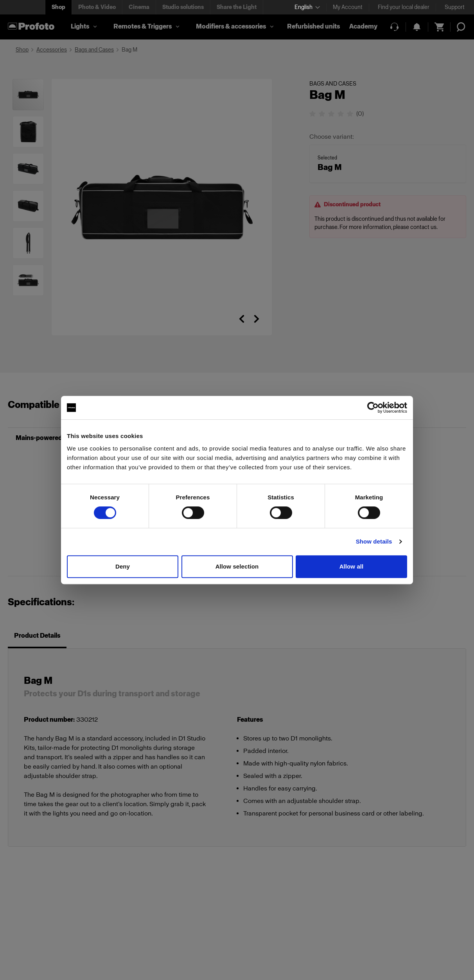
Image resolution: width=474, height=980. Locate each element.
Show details (374, 541)
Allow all (352, 566)
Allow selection (237, 566)
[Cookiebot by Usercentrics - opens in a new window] (373, 408)
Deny (123, 566)
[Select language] (307, 7)
